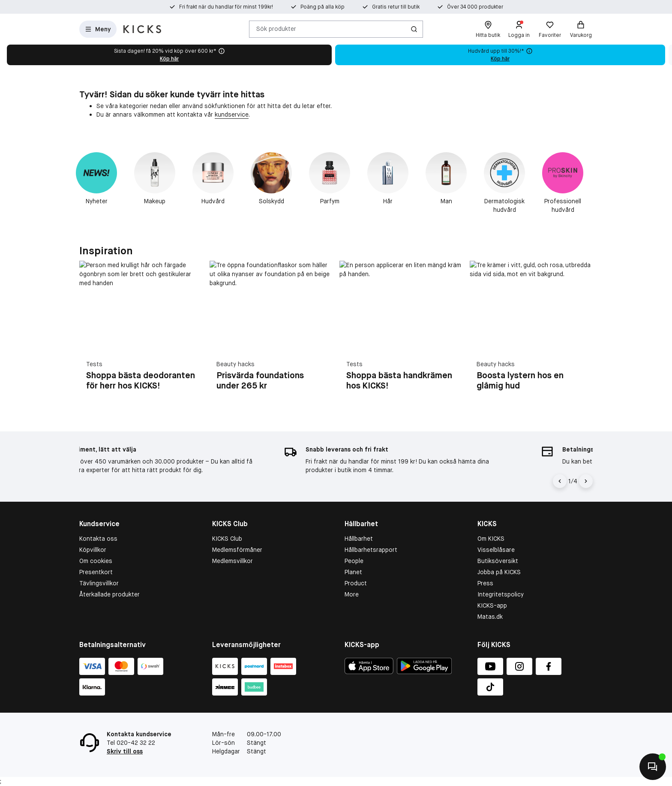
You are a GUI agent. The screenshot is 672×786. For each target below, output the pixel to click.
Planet (353, 572)
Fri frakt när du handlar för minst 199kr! (226, 7)
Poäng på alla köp (322, 7)
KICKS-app (492, 605)
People (354, 561)
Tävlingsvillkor (99, 583)
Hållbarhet (359, 539)
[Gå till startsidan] (142, 29)
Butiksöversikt (498, 561)
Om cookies (96, 561)
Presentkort (96, 572)
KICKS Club (227, 539)
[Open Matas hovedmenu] (98, 29)
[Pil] (586, 481)
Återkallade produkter (109, 594)
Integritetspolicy (501, 594)
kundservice (232, 114)
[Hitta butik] (488, 29)
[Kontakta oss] (653, 767)
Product (356, 583)
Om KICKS (491, 539)
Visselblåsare (496, 550)
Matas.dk (490, 617)
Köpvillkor (93, 550)
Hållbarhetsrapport (371, 550)
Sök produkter (276, 29)
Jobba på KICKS (499, 572)
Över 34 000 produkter (475, 7)
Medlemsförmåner (237, 550)
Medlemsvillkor (232, 561)
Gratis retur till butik (396, 7)
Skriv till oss (125, 751)
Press (485, 583)
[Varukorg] (581, 29)
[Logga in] (519, 29)
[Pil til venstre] (560, 481)
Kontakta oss (98, 539)
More (352, 594)
